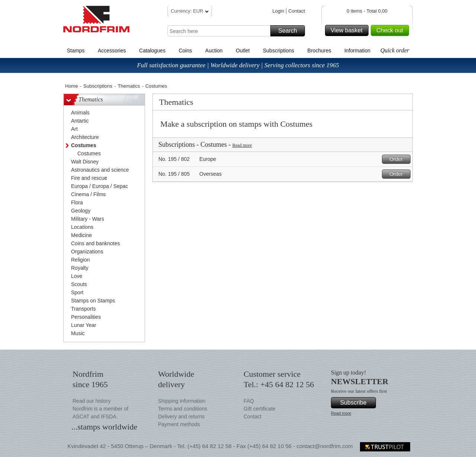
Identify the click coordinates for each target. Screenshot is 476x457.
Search (290, 31)
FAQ (249, 401)
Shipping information (182, 401)
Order (399, 159)
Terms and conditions (183, 409)
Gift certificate (260, 409)
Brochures (319, 51)
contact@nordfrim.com (324, 446)
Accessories (112, 51)
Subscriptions (279, 51)
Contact (297, 11)
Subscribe (357, 403)
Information (357, 51)
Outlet (243, 51)
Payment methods (179, 424)
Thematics (129, 86)
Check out (392, 30)
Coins (185, 51)
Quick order (395, 50)
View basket (348, 30)
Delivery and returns (181, 417)
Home (72, 86)
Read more (242, 145)
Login (278, 11)
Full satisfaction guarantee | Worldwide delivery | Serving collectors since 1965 (238, 65)
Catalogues (152, 51)
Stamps (76, 51)
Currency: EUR (190, 12)
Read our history (92, 401)
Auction (214, 51)
